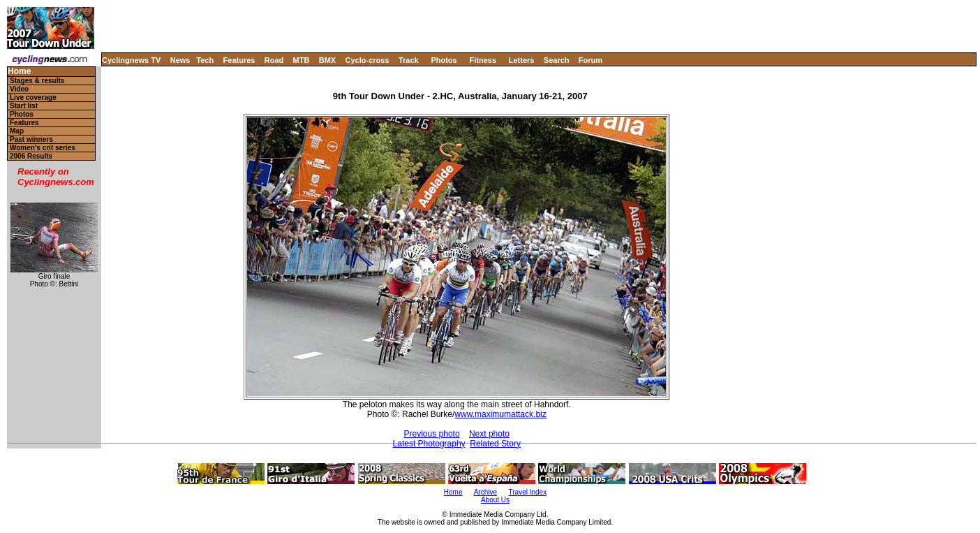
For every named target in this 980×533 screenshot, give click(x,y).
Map (17, 131)
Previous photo (432, 434)
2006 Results (31, 156)
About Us (495, 500)
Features (239, 60)
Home (19, 72)
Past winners (31, 139)
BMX (327, 60)
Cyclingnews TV (131, 60)
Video (19, 89)
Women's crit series (43, 148)
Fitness (483, 60)
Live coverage (33, 97)
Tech (205, 60)
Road (274, 60)
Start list (24, 106)
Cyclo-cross (367, 60)
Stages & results (37, 81)
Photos (444, 60)
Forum (591, 60)
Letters (522, 60)
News (180, 60)
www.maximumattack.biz (500, 414)
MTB (302, 60)
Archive (485, 492)
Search (557, 60)
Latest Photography (429, 444)
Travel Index (528, 492)
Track (409, 60)
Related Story (495, 444)
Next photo (489, 434)
